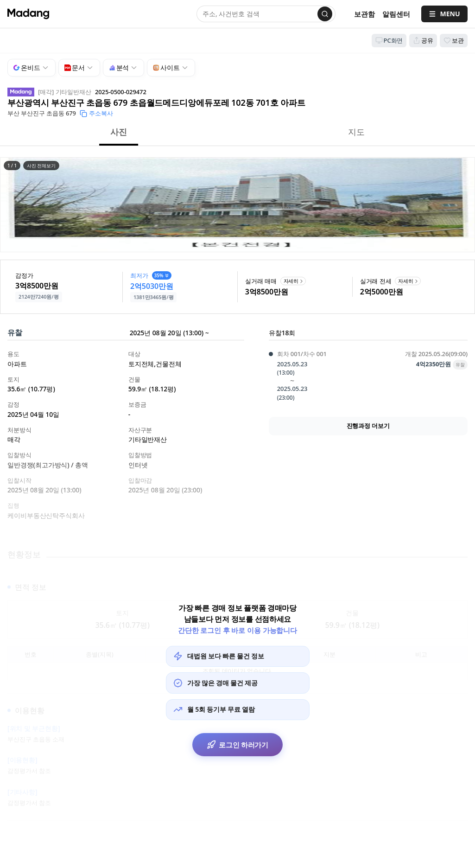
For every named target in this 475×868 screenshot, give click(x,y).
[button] (237, 205)
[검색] (325, 14)
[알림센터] (396, 14)
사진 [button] (119, 132)
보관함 (364, 14)
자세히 (294, 281)
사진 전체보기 (41, 166)
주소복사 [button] (96, 113)
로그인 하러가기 (237, 745)
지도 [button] (356, 132)
